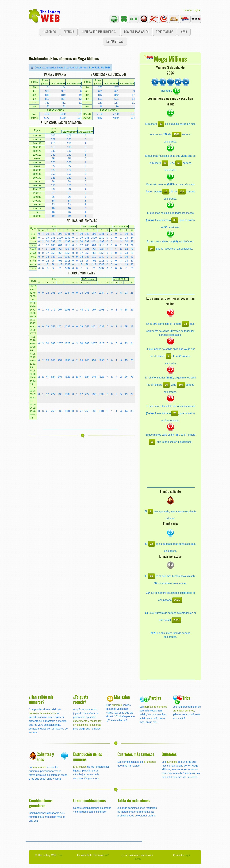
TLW (60, 855)
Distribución (80, 767)
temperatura (39, 767)
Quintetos (169, 754)
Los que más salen (136, 32)
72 (185, 324)
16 (151, 249)
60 (152, 442)
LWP (106, 855)
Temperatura (165, 32)
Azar (184, 32)
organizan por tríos (183, 711)
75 (175, 413)
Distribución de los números (88, 757)
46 (151, 576)
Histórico (49, 32)
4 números (150, 762)
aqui (187, 855)
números (117, 705)
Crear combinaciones (89, 800)
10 (166, 192)
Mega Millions (170, 59)
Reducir (69, 32)
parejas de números (156, 707)
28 (152, 544)
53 (179, 163)
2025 (177, 600)
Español (188, 10)
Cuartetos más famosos (136, 754)
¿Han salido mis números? (99, 32)
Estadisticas (115, 41)
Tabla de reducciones (134, 800)
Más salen (122, 697)
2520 (177, 134)
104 (182, 192)
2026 (176, 620)
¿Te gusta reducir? (81, 699)
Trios (186, 698)
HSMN (137, 859)
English (197, 10)
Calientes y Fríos (45, 757)
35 (175, 220)
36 (165, 163)
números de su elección (42, 713)
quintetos (172, 762)
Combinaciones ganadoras (41, 803)
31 (161, 124)
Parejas (155, 698)
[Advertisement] (80, 425)
